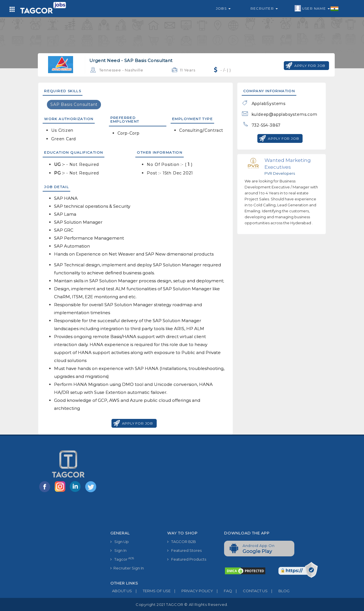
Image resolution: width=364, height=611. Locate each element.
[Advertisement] (220, 485)
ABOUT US (121, 591)
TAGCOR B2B (182, 542)
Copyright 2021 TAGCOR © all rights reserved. (182, 604)
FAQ (223, 591)
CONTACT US (250, 591)
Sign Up (120, 542)
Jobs (223, 8)
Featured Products (187, 559)
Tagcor (122, 559)
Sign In (118, 550)
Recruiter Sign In (127, 568)
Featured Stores (184, 550)
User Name (317, 9)
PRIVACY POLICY (192, 591)
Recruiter (264, 8)
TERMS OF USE (151, 591)
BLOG (279, 591)
